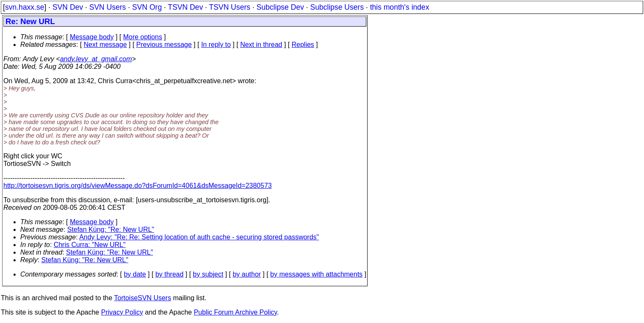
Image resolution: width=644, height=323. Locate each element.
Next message (105, 45)
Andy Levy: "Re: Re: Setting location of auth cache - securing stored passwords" (199, 237)
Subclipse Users (337, 7)
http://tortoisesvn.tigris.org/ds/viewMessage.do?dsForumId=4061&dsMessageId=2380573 (138, 186)
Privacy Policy (122, 312)
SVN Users (107, 7)
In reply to (216, 45)
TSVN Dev (185, 7)
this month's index (400, 7)
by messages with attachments (316, 274)
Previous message (164, 45)
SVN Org (147, 7)
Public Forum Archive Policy (235, 312)
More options (143, 37)
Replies (303, 45)
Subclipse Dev (280, 7)
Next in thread (261, 45)
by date (135, 274)
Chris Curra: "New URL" (90, 245)
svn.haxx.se (25, 7)
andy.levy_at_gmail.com (96, 59)
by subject (208, 274)
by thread (169, 274)
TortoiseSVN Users (142, 298)
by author (247, 274)
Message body (92, 37)
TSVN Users (230, 7)
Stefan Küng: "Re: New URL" (111, 229)
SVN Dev (68, 7)
